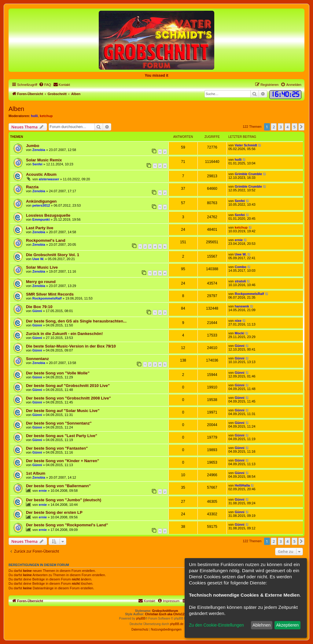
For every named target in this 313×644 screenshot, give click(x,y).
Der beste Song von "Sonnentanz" (59, 423)
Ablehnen (261, 625)
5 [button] (295, 127)
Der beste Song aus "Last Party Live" (62, 436)
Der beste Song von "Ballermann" (58, 486)
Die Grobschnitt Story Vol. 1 (53, 255)
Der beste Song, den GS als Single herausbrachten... (76, 321)
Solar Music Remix (44, 160)
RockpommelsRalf (47, 298)
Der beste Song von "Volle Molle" (58, 373)
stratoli (240, 281)
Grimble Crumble (248, 174)
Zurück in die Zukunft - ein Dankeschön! (64, 334)
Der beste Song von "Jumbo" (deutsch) (64, 500)
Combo (241, 267)
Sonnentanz (37, 359)
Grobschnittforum (165, 611)
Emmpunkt (41, 219)
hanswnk (242, 306)
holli (34, 116)
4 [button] (287, 127)
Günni (37, 311)
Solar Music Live (42, 267)
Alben (16, 109)
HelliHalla (242, 485)
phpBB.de (177, 624)
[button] (301, 127)
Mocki (239, 333)
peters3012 (41, 205)
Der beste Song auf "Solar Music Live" (63, 411)
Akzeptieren (287, 625)
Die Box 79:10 (39, 307)
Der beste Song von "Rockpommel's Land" (67, 525)
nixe (238, 321)
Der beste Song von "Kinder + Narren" (63, 461)
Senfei (37, 164)
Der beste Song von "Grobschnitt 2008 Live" (68, 398)
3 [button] (281, 127)
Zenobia (39, 150)
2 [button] (274, 127)
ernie (239, 240)
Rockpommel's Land (46, 240)
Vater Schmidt (246, 145)
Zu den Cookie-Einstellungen (216, 625)
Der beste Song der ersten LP (54, 512)
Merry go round (41, 282)
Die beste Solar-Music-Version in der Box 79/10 (71, 346)
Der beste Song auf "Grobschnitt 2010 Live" (68, 386)
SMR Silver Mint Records (50, 294)
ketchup (46, 116)
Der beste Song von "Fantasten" (57, 448)
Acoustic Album (41, 174)
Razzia (32, 187)
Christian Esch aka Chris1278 (167, 614)
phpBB (141, 618)
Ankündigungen (41, 201)
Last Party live (40, 228)
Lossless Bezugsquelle (48, 215)
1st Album (36, 473)
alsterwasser (49, 179)
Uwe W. (38, 259)
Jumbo (33, 146)
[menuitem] (45, 85)
